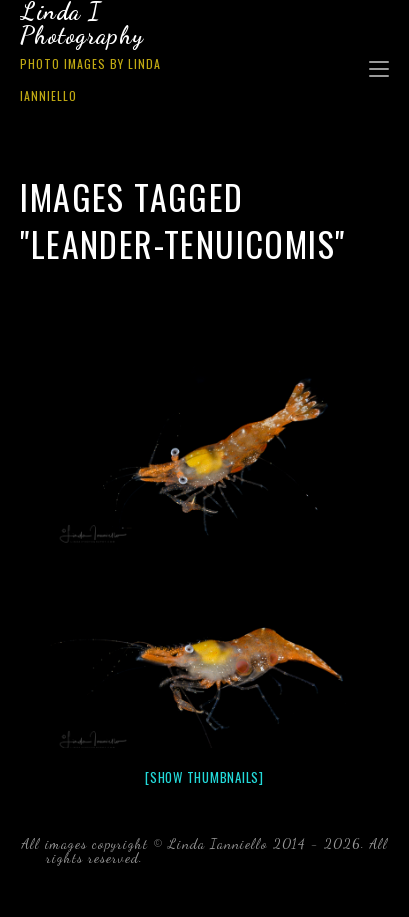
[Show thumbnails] (204, 777)
